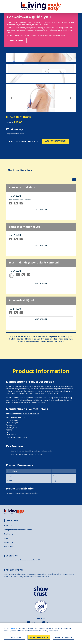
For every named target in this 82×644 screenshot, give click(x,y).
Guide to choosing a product (23, 141)
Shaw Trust (9, 525)
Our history (9, 534)
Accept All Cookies (64, 637)
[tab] (20, 169)
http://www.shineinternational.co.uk (23, 414)
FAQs (6, 538)
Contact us (8, 542)
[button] (11, 98)
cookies (13, 628)
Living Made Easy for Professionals (18, 530)
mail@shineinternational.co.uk (17, 437)
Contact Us (37, 560)
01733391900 (11, 435)
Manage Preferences (39, 637)
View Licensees (17, 41)
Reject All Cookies (14, 637)
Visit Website (41, 210)
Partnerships (9, 546)
